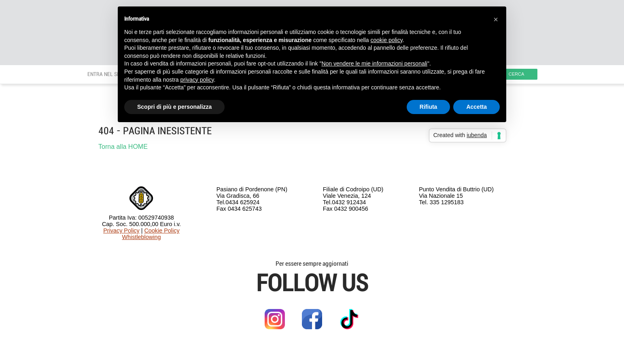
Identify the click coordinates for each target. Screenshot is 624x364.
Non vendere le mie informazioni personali (374, 63)
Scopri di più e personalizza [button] (174, 107)
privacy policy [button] (197, 80)
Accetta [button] (476, 107)
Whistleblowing (141, 237)
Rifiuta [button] (429, 107)
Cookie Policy (162, 231)
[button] (496, 19)
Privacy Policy (121, 231)
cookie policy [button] (387, 40)
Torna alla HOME (123, 147)
